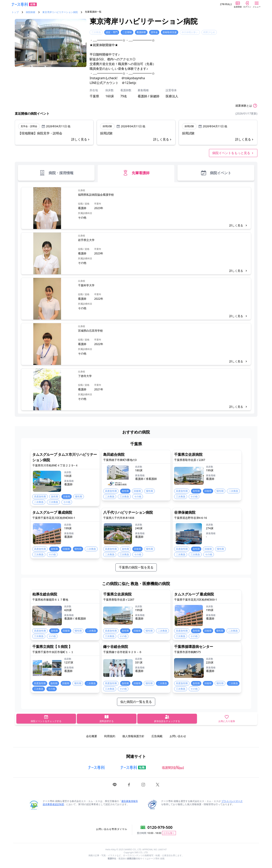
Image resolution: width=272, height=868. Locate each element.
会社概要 (92, 736)
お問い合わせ (178, 736)
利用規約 (110, 736)
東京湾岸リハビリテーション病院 (60, 12)
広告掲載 (157, 736)
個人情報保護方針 (133, 736)
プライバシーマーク (232, 801)
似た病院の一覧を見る (136, 702)
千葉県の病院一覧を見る (136, 567)
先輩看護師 (136, 173)
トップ (15, 12)
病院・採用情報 (56, 173)
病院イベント (216, 173)
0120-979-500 (160, 827)
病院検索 (31, 12)
